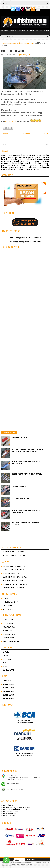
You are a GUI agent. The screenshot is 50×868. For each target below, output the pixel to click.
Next (46, 134)
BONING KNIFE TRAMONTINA (14, 555)
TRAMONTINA (8, 606)
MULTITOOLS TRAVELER (13, 51)
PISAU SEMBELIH (10, 627)
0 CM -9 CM (7, 681)
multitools (12, 43)
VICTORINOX (8, 609)
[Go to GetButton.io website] (6, 865)
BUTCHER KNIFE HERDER (13, 573)
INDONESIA (7, 663)
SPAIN (5, 666)
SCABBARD (7, 631)
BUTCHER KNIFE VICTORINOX (14, 581)
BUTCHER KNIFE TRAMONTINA (15, 577)
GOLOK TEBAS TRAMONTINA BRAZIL (27, 474)
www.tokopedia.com (9, 813)
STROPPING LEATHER (11, 641)
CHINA (5, 656)
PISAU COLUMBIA (19, 486)
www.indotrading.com (10, 811)
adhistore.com (11, 121)
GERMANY (7, 659)
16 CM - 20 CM (8, 688)
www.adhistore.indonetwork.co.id (14, 809)
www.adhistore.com (9, 155)
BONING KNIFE (9, 620)
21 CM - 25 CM (8, 691)
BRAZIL (6, 652)
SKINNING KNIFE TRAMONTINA (15, 584)
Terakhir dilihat (9, 432)
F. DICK (6, 598)
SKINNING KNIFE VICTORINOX (14, 552)
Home (4, 43)
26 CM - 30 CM (8, 695)
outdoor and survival (25, 43)
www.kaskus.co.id (8, 805)
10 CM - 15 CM (8, 684)
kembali (6, 134)
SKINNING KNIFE (9, 638)
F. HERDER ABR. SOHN (12, 602)
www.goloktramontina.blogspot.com (16, 807)
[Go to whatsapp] (6, 860)
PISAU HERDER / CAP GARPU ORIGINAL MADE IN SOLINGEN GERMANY (28, 450)
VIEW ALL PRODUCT (20, 437)
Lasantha (38, 863)
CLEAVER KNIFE (9, 623)
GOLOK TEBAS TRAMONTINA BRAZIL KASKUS (24, 157)
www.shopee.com (8, 815)
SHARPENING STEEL (11, 634)
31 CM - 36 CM (8, 699)
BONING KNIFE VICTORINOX (14, 570)
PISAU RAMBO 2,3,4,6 (20, 498)
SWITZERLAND (9, 670)
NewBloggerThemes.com (30, 864)
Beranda (27, 134)
